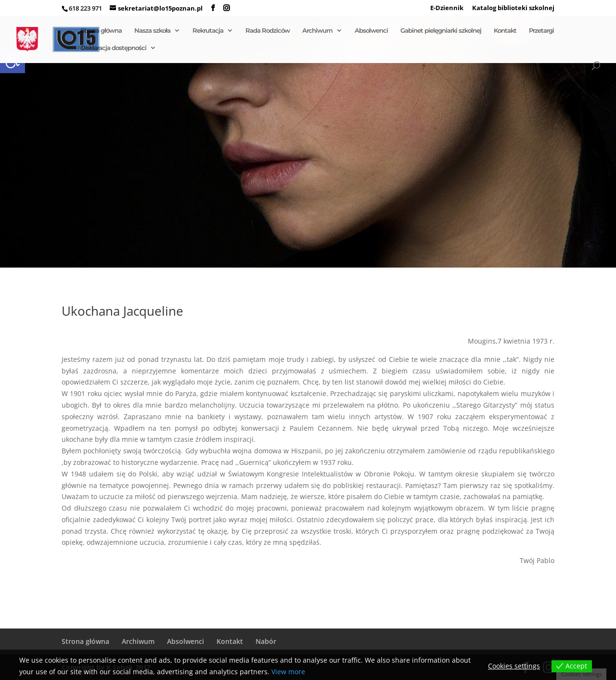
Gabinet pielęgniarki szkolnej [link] (441, 31)
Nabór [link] (266, 641)
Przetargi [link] (541, 31)
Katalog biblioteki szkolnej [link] (513, 8)
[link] (213, 8)
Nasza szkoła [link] (152, 31)
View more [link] (288, 672)
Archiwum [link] (317, 31)
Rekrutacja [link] (208, 31)
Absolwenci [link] (371, 31)
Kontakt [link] (505, 31)
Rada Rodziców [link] (268, 31)
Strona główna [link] (101, 31)
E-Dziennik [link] (447, 8)
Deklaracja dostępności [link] (114, 48)
